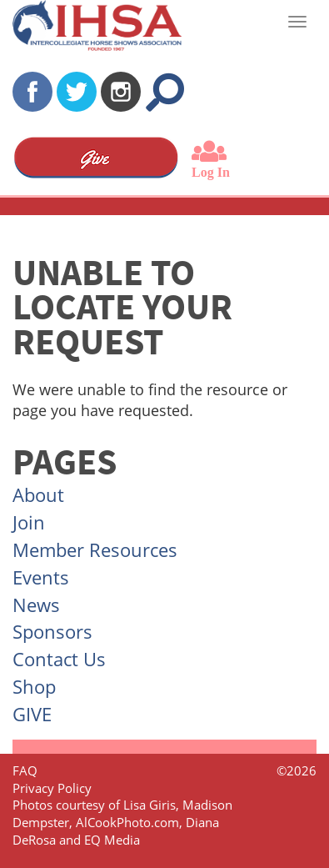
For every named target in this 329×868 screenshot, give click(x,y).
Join (29, 522)
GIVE (32, 714)
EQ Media (112, 840)
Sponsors (52, 631)
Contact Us (59, 659)
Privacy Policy (52, 788)
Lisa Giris (150, 805)
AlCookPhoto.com (127, 822)
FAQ (25, 770)
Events (41, 577)
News (36, 605)
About (38, 494)
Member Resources (95, 549)
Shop (34, 686)
